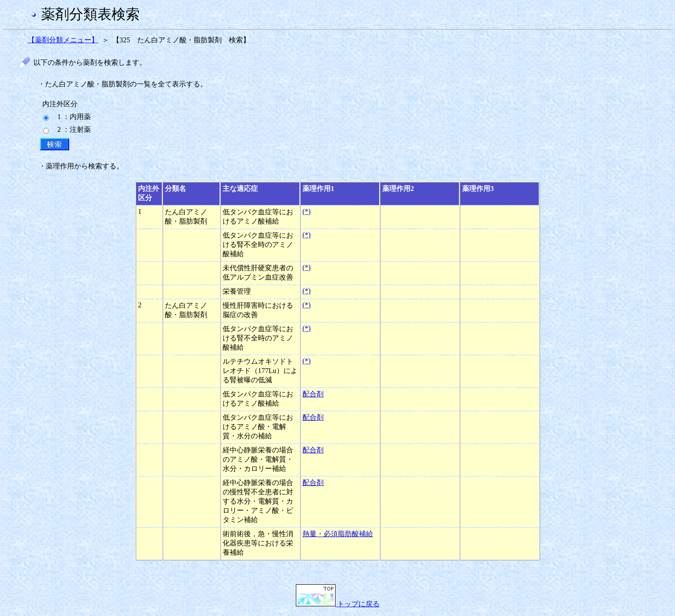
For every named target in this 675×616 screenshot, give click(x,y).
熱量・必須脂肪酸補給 (338, 534)
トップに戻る (338, 604)
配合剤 (313, 394)
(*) (307, 211)
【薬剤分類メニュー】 (63, 40)
